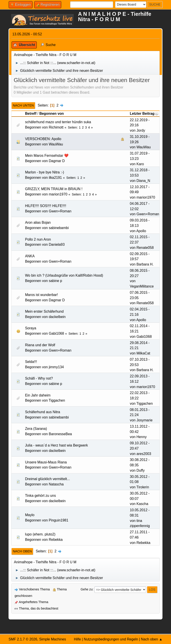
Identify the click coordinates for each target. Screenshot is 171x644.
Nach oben (22, 551)
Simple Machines (53, 639)
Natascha (56, 484)
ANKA (30, 256)
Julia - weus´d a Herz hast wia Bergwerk (56, 445)
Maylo (30, 515)
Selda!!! (31, 362)
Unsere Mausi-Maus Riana (46, 462)
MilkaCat (143, 353)
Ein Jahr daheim (38, 395)
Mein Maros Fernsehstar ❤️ (47, 156)
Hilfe (77, 639)
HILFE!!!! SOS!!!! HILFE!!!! (46, 206)
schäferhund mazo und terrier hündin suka (58, 122)
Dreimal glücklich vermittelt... (47, 479)
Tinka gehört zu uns (40, 496)
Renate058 (145, 248)
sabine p (55, 281)
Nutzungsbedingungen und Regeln (111, 639)
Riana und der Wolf (40, 345)
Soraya (31, 328)
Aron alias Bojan (38, 222)
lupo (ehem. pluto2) (40, 534)
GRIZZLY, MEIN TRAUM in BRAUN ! (54, 189)
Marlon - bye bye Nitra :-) (44, 172)
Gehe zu (87, 589)
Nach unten (23, 105)
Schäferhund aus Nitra (43, 412)
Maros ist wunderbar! (41, 295)
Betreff (31, 114)
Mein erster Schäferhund (44, 311)
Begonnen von (52, 114)
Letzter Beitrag (144, 114)
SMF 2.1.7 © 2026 (23, 639)
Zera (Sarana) (36, 429)
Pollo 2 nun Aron (38, 239)
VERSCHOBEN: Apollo (43, 139)
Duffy (141, 470)
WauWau (56, 144)
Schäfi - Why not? (39, 378)
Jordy (141, 130)
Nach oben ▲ (152, 639)
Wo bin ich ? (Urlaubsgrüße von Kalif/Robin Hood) (64, 275)
